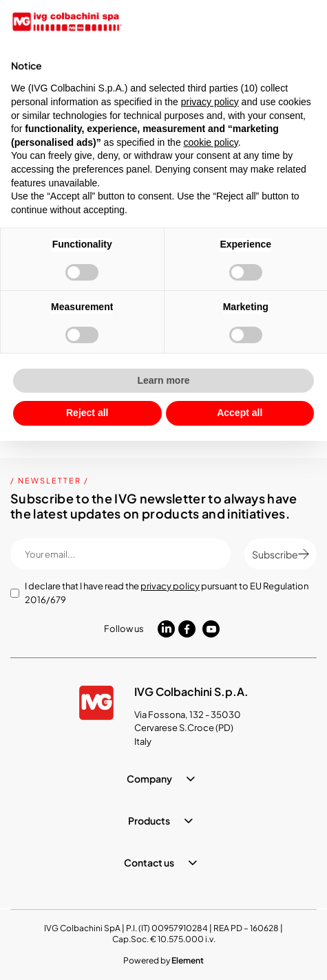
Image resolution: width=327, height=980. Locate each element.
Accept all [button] (240, 413)
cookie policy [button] (211, 142)
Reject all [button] (87, 413)
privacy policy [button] (210, 102)
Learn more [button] (163, 380)
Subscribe (281, 554)
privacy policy (170, 586)
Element (188, 960)
